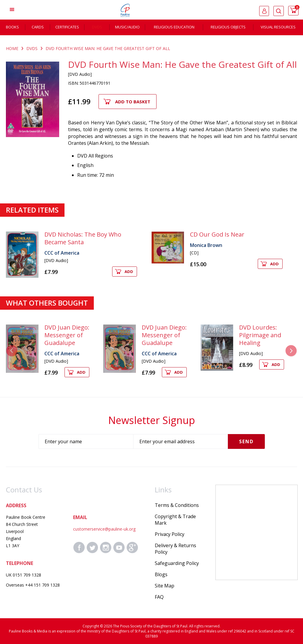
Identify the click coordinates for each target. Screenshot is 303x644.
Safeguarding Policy (177, 563)
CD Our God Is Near (217, 234)
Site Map (165, 586)
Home (12, 48)
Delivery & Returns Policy (175, 549)
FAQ (159, 597)
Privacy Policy (170, 534)
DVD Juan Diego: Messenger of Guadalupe (67, 335)
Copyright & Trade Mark (175, 520)
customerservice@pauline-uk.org (104, 529)
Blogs (161, 574)
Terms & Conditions (177, 505)
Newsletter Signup (152, 420)
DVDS (32, 48)
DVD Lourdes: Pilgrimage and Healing (260, 335)
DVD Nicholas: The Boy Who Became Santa (83, 238)
